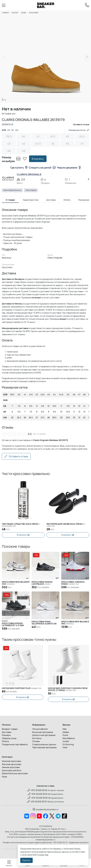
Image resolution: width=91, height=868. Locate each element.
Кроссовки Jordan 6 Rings (73, 583)
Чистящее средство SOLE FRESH (21, 525)
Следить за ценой (42, 168)
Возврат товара (10, 729)
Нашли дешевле (69, 168)
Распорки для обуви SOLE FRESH (66, 525)
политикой (27, 855)
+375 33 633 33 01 (38, 794)
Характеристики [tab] (31, 200)
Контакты (37, 739)
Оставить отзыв (16, 456)
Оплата (5, 742)
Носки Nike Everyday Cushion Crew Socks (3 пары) (68, 690)
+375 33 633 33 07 (37, 802)
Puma (65, 736)
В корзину (38, 159)
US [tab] (9, 130)
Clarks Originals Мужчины (12, 190)
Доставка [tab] (51, 200)
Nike (65, 729)
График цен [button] (9, 114)
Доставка (7, 733)
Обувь (24, 13)
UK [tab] (12, 130)
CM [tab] (17, 130)
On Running (68, 745)
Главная (5, 13)
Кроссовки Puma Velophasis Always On (44, 623)
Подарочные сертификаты (15, 745)
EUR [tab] (4, 130)
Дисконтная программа (44, 736)
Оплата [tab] (67, 200)
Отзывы (36, 742)
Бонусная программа (43, 733)
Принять (26, 860)
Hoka (65, 748)
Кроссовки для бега (12, 771)
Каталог (15, 13)
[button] (87, 57)
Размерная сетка (79, 130)
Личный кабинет (40, 729)
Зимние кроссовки (11, 768)
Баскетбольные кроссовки (15, 774)
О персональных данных (44, 745)
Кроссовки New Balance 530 (16, 583)
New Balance (69, 739)
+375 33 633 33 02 (37, 791)
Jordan (66, 742)
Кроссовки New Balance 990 (75, 623)
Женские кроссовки (12, 765)
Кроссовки (34, 13)
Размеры (6, 736)
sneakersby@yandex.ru (46, 810)
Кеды (4, 777)
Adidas (66, 733)
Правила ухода (9, 739)
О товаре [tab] (10, 200)
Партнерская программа (44, 748)
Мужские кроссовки (11, 762)
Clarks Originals (31, 190)
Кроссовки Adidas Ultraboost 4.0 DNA (13, 625)
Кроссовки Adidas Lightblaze (42, 583)
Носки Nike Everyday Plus (22, 689)
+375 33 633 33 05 (38, 798)
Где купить (19, 168)
